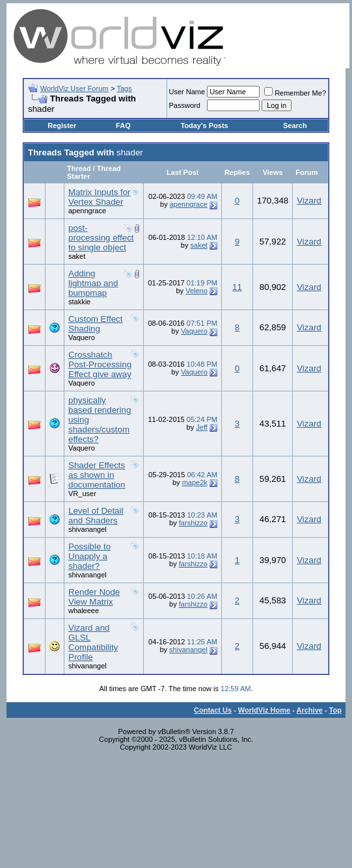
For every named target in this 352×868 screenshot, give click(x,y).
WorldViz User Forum (74, 88)
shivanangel (88, 529)
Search (295, 125)
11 (237, 287)
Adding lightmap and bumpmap (93, 283)
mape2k (195, 482)
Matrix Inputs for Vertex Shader (100, 197)
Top (335, 710)
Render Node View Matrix (94, 597)
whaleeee (84, 611)
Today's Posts (204, 125)
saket (77, 256)
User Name (187, 92)
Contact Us (213, 710)
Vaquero (82, 337)
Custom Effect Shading (95, 324)
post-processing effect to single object (101, 238)
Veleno (196, 291)
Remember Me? (295, 93)
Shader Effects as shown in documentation (97, 475)
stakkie (79, 302)
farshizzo (193, 523)
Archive (310, 710)
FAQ (123, 125)
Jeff (202, 427)
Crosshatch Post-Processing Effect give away (100, 364)
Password (185, 105)
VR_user (82, 493)
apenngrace (87, 211)
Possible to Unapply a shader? (89, 556)
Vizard (309, 201)
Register (62, 125)
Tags (124, 88)
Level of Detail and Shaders (96, 516)
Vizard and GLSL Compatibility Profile (93, 642)
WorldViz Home (264, 710)
